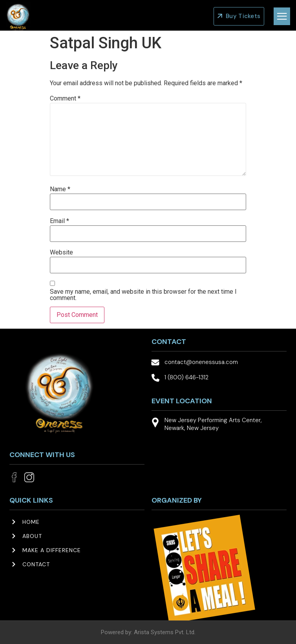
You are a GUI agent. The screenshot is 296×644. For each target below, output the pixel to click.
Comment (65, 99)
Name (60, 189)
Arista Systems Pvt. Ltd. (165, 632)
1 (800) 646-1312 (186, 377)
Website (61, 252)
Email (59, 221)
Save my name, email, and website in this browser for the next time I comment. (143, 295)
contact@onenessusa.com (201, 362)
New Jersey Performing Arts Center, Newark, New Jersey (213, 424)
